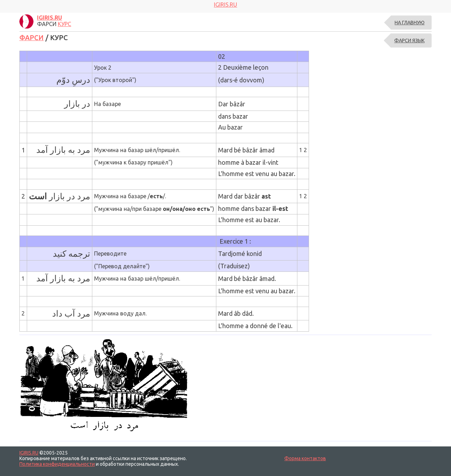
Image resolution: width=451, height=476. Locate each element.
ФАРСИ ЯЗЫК (409, 40)
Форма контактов (305, 458)
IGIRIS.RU (29, 453)
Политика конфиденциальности (57, 464)
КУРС (64, 24)
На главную (410, 23)
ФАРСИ (32, 37)
